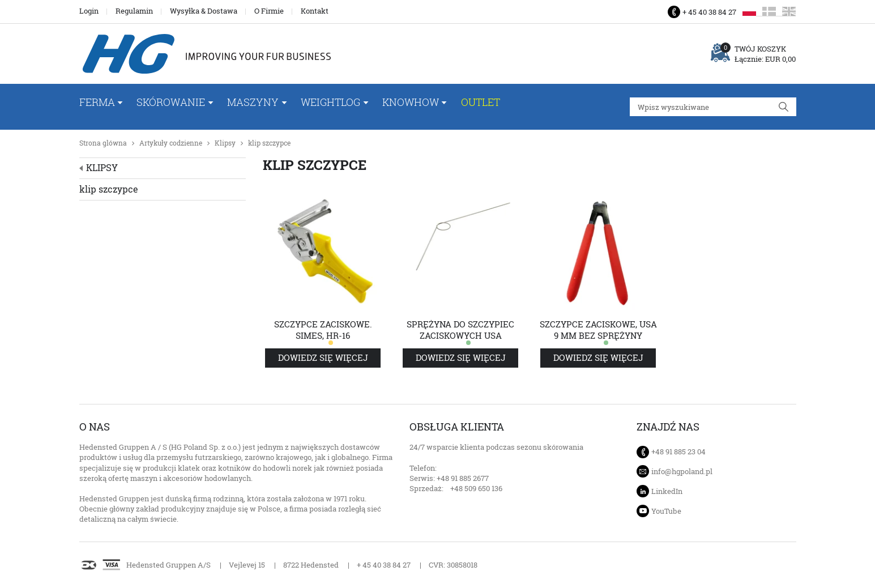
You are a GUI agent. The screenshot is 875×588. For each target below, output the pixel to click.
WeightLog (330, 102)
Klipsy (225, 143)
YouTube (666, 511)
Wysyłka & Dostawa (204, 11)
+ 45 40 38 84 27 (709, 12)
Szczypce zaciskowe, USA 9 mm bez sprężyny (598, 330)
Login (89, 11)
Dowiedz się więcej (323, 358)
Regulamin (134, 11)
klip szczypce (269, 143)
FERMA (97, 102)
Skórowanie (171, 102)
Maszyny (253, 102)
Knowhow (411, 102)
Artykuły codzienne (171, 143)
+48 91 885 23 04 (678, 451)
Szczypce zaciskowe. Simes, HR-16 (323, 330)
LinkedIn (667, 491)
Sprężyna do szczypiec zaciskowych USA (460, 330)
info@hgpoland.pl (682, 471)
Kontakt (315, 11)
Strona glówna (103, 143)
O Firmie (269, 11)
